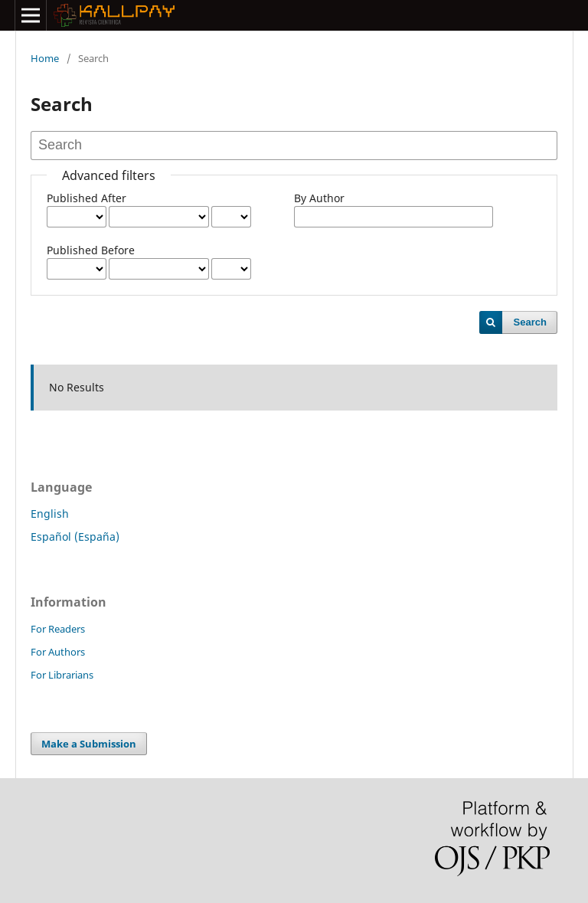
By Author (319, 198)
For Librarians (62, 675)
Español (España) (75, 537)
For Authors (58, 652)
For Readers (58, 629)
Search (530, 322)
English (50, 514)
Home (45, 58)
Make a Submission (89, 744)
